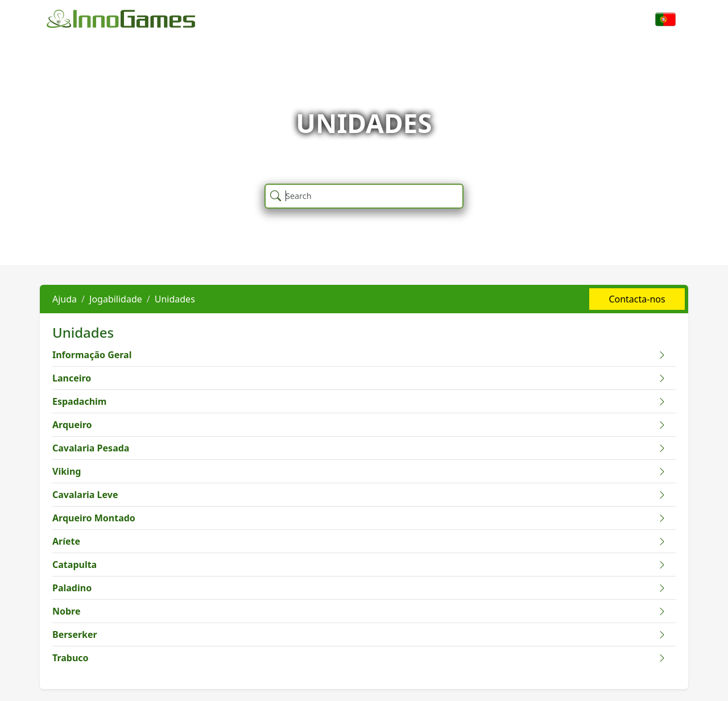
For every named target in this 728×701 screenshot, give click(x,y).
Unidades (175, 299)
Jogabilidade (116, 299)
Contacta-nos (637, 299)
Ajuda (65, 299)
